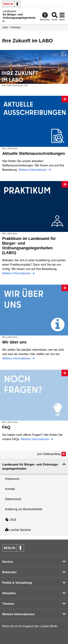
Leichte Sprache (18, 530)
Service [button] (8, 562)
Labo (5, 27)
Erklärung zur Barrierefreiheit (24, 509)
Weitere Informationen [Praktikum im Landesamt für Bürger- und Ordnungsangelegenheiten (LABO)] (17, 273)
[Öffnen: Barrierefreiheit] (45, 16)
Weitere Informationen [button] (18, 614)
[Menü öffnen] (62, 16)
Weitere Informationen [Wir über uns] (17, 358)
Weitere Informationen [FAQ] (35, 439)
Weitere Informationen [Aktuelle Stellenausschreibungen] (33, 170)
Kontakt (10, 489)
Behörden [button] (9, 572)
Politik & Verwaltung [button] (17, 583)
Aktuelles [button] (9, 593)
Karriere (16, 27)
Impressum (12, 479)
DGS (11, 520)
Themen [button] (8, 604)
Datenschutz (13, 499)
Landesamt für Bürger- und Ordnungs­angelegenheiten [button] (30, 467)
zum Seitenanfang (49, 454)
